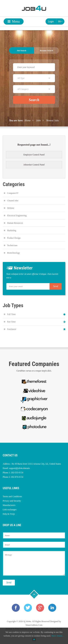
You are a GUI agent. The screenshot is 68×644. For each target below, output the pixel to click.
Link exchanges (10, 510)
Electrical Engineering (17, 216)
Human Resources (15, 223)
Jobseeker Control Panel (34, 165)
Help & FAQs (9, 514)
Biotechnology (14, 253)
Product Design (14, 238)
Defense (11, 208)
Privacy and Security (12, 501)
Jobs (38, 121)
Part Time (11, 322)
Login (51, 21)
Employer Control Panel (34, 155)
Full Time (11, 314)
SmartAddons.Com (34, 625)
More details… (58, 636)
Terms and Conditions (12, 496)
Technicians (12, 245)
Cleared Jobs (13, 201)
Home (28, 121)
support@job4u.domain (19, 468)
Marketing (12, 230)
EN (60, 21)
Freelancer (12, 329)
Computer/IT (13, 193)
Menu (14, 21)
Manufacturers (9, 505)
